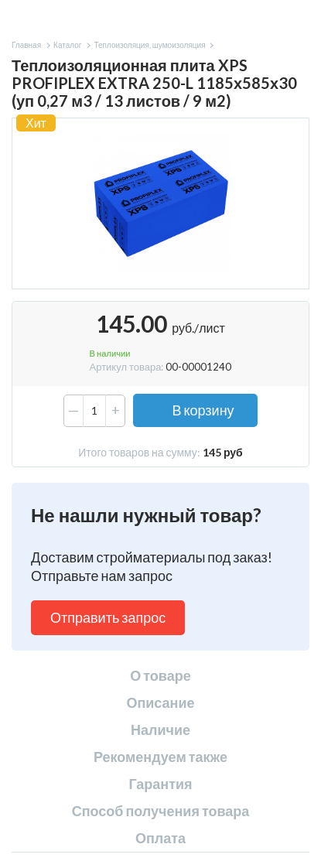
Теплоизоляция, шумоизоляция (149, 45)
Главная (26, 45)
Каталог (67, 45)
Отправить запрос (108, 617)
